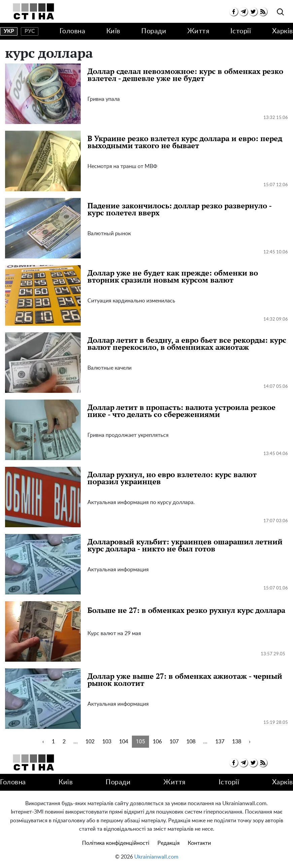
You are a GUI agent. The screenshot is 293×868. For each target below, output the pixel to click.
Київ (113, 31)
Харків (283, 31)
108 (191, 742)
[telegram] (243, 12)
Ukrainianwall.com (156, 857)
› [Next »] (250, 742)
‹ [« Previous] (43, 742)
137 (220, 742)
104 (124, 742)
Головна (72, 31)
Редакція (169, 843)
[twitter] (253, 12)
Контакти (199, 843)
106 (157, 742)
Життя (198, 31)
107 (174, 742)
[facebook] (234, 12)
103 (107, 742)
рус (30, 31)
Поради (154, 31)
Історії (241, 31)
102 (90, 742)
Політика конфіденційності (116, 843)
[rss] (263, 12)
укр (9, 31)
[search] (280, 12)
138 (237, 742)
